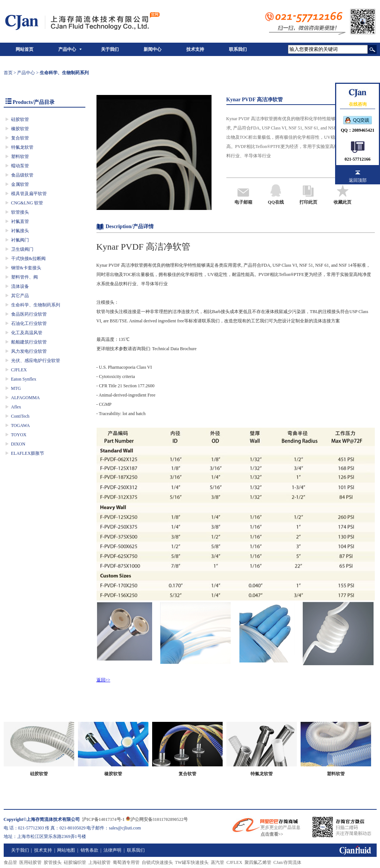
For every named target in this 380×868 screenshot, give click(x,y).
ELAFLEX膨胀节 (28, 453)
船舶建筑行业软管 (29, 342)
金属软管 (20, 184)
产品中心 (67, 49)
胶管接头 (53, 862)
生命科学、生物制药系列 (36, 305)
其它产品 (20, 296)
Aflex (16, 407)
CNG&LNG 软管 (27, 203)
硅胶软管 (20, 119)
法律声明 (112, 850)
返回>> (104, 680)
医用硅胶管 (30, 862)
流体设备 (20, 286)
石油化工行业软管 (29, 323)
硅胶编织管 (75, 862)
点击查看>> (272, 834)
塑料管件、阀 (24, 277)
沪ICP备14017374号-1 (103, 819)
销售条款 (89, 850)
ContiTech (20, 416)
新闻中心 (153, 49)
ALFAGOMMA (26, 398)
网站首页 (24, 49)
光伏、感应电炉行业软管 (36, 361)
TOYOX (19, 435)
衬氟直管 (20, 221)
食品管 (10, 862)
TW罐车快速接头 (192, 862)
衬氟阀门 (20, 240)
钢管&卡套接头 (26, 268)
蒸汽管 (217, 862)
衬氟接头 (20, 231)
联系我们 (238, 49)
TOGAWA (21, 425)
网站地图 (66, 850)
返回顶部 (358, 180)
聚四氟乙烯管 (258, 862)
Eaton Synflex (24, 379)
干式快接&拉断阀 (28, 259)
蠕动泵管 (20, 166)
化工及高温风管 (27, 333)
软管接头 (20, 212)
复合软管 (20, 138)
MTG (16, 388)
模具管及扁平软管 (29, 194)
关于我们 (110, 49)
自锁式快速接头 (157, 862)
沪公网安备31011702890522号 (157, 819)
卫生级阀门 (22, 249)
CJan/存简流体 (287, 862)
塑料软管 (20, 157)
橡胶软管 (20, 129)
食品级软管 (22, 175)
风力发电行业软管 (29, 351)
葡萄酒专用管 (126, 862)
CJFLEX (19, 370)
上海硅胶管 (99, 862)
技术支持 (195, 49)
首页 (8, 73)
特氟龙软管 (22, 147)
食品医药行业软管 (29, 314)
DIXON (18, 444)
